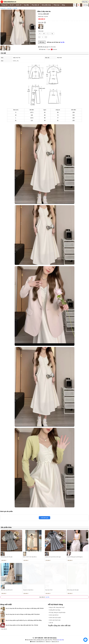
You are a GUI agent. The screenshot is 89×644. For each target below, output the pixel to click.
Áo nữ (12, 5)
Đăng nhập (85, 2)
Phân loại (56, 5)
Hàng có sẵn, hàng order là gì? (57, 607)
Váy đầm (26, 5)
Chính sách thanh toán (55, 620)
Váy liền (15, 8)
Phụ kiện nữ (35, 5)
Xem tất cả (4, 629)
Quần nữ (19, 5)
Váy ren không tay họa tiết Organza (75, 557)
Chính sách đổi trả (54, 615)
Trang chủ (4, 5)
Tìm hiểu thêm (52, 47)
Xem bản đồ (60, 640)
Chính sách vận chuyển (55, 618)
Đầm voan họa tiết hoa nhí (7, 590)
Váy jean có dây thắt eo (28, 590)
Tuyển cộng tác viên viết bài (59, 626)
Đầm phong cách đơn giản (7, 557)
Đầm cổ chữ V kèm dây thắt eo (30, 557)
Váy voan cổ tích (49, 590)
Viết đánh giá (44, 518)
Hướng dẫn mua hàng (55, 610)
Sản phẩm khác (46, 5)
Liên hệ (51, 623)
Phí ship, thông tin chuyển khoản (57, 612)
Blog (63, 5)
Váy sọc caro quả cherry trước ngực (53, 557)
